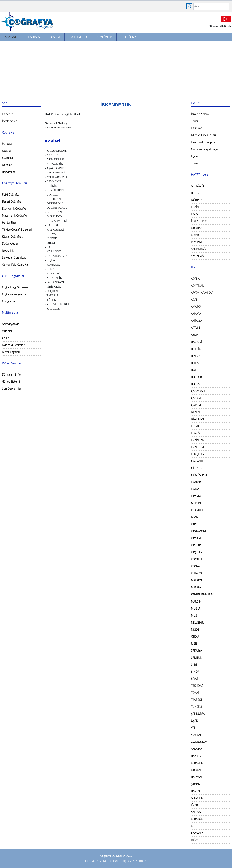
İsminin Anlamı (200, 114)
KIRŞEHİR (197, 552)
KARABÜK (197, 819)
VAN (194, 728)
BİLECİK (196, 349)
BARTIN (195, 791)
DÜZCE (196, 840)
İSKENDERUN (199, 221)
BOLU (195, 370)
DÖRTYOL (197, 200)
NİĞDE (195, 630)
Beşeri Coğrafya (12, 201)
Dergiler (7, 165)
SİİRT (194, 665)
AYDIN (195, 335)
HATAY (195, 489)
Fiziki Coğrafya (11, 194)
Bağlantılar (8, 172)
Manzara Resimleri (13, 345)
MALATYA (197, 580)
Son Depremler (11, 389)
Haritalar (35, 37)
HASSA (195, 214)
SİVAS (195, 679)
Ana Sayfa (11, 37)
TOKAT (195, 693)
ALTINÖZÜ (197, 186)
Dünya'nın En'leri (12, 375)
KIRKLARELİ (198, 545)
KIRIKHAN (197, 228)
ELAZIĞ (195, 433)
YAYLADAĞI (198, 256)
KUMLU (196, 235)
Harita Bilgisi (10, 223)
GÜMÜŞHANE (199, 475)
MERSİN (196, 503)
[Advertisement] (116, 70)
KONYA (195, 566)
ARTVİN (195, 328)
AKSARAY (196, 749)
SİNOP (195, 672)
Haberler (7, 114)
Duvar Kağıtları (11, 352)
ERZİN (195, 207)
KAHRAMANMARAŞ (202, 594)
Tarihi (194, 121)
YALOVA (196, 812)
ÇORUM (196, 405)
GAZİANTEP (198, 461)
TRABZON (197, 700)
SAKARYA (196, 651)
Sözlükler (104, 37)
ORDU (195, 637)
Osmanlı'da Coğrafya (15, 265)
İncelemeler (78, 37)
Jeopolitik (8, 251)
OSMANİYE (198, 833)
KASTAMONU (199, 531)
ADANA (195, 279)
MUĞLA (196, 608)
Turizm (195, 163)
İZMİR (195, 517)
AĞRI (194, 300)
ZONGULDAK (199, 742)
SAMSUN (197, 658)
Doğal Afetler (10, 244)
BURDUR (196, 377)
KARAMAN (197, 763)
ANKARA (196, 314)
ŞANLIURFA (198, 714)
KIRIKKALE (197, 770)
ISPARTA (196, 496)
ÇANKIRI (196, 398)
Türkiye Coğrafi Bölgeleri (17, 230)
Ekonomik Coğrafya (14, 208)
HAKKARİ (196, 482)
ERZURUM (197, 447)
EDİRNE (196, 426)
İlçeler (195, 156)
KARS (194, 524)
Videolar (7, 331)
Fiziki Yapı (197, 128)
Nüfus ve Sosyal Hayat (205, 149)
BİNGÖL (196, 356)
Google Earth (10, 301)
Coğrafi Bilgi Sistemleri (16, 287)
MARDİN (196, 601)
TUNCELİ (196, 707)
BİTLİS (195, 363)
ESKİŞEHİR (198, 454)
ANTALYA (196, 321)
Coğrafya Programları (15, 294)
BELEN (195, 193)
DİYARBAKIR (198, 419)
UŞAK (194, 721)
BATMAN (196, 777)
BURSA (195, 384)
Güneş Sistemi (11, 382)
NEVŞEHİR (197, 622)
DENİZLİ (196, 412)
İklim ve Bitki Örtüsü (203, 135)
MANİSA (196, 587)
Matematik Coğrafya (15, 215)
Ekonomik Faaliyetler (204, 142)
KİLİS (194, 826)
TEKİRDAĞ (197, 686)
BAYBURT (197, 756)
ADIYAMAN (198, 286)
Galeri (55, 37)
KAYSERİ (196, 538)
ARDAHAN (197, 798)
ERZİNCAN (198, 440)
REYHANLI (197, 242)
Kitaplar (7, 151)
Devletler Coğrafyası (14, 258)
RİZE (194, 644)
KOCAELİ (196, 559)
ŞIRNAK (195, 784)
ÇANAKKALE (198, 391)
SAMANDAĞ (198, 249)
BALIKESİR (197, 342)
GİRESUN (197, 468)
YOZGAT (196, 735)
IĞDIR (194, 805)
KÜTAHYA (197, 573)
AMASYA (196, 307)
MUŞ (194, 615)
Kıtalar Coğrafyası (13, 237)
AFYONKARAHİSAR (202, 293)
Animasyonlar (10, 324)
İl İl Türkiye (129, 37)
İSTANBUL (197, 510)
